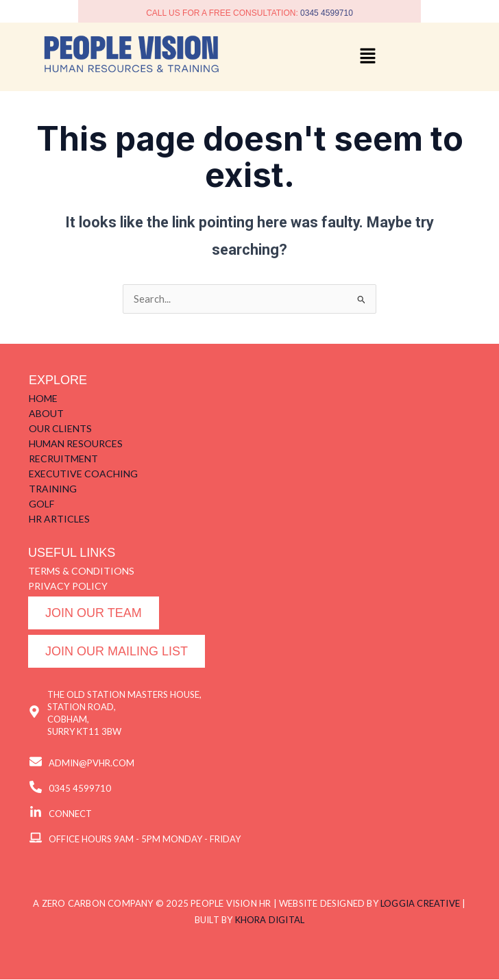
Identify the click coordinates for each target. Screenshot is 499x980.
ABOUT (46, 413)
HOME (43, 398)
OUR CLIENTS (60, 428)
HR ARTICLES (59, 519)
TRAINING (53, 489)
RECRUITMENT (63, 458)
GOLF (41, 504)
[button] (367, 57)
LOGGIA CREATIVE (420, 904)
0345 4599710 (327, 13)
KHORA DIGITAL (270, 920)
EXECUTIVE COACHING (83, 474)
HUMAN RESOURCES (76, 443)
